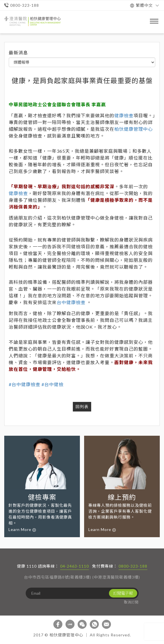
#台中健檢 (53, 384)
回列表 (82, 407)
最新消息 (18, 53)
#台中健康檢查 (25, 384)
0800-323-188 (133, 566)
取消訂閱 (131, 602)
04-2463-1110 (75, 566)
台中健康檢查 (71, 302)
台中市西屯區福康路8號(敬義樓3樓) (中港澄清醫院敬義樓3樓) (82, 577)
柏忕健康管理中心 (134, 129)
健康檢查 (124, 115)
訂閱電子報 (123, 593)
